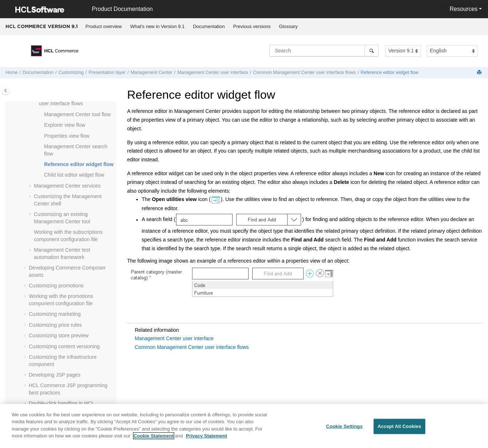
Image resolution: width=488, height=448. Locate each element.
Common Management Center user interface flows (192, 347)
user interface (213, 72)
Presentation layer (107, 72)
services (67, 186)
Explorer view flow (65, 125)
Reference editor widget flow (389, 72)
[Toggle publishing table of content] (6, 91)
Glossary (288, 26)
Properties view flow (67, 136)
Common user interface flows (304, 72)
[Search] (372, 51)
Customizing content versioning (64, 346)
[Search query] (324, 51)
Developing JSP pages (54, 375)
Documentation (209, 26)
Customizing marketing (55, 314)
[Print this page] (480, 73)
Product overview (104, 26)
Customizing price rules (55, 325)
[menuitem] (104, 27)
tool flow (77, 114)
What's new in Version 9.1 (157, 26)
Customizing (71, 72)
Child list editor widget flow (74, 175)
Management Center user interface (174, 338)
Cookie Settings (344, 429)
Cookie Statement (154, 439)
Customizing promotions (56, 286)
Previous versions (252, 26)
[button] (41, 115)
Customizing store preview (59, 335)
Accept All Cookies (399, 429)
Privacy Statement (206, 439)
